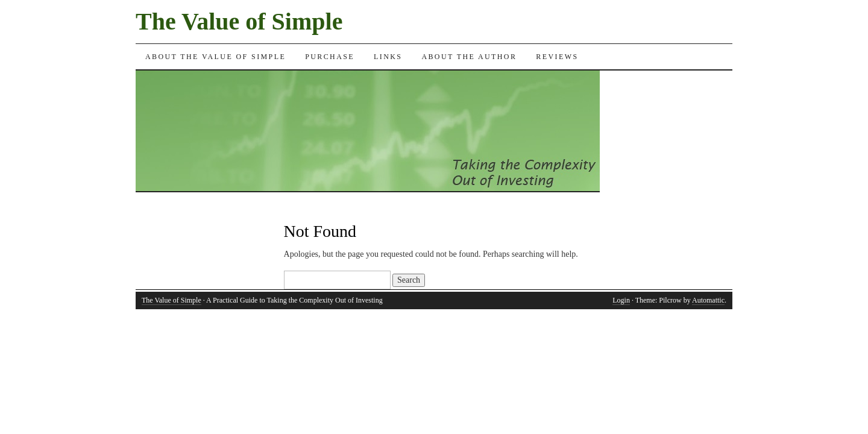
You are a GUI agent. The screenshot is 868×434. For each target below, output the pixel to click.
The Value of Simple (239, 21)
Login (621, 300)
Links (388, 57)
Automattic (708, 300)
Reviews (557, 57)
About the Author (469, 57)
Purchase (330, 57)
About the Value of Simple (215, 57)
